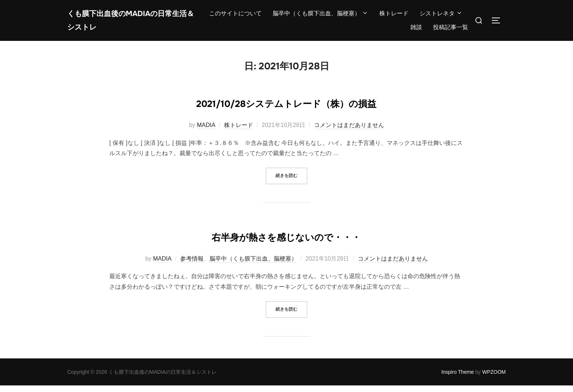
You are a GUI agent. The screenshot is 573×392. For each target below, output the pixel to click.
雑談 (416, 30)
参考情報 (192, 265)
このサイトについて (235, 17)
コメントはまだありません (349, 132)
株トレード (394, 17)
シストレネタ (441, 17)
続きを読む (291, 182)
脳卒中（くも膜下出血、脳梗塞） (320, 17)
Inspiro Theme (458, 378)
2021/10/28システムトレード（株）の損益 (286, 108)
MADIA (206, 132)
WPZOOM (494, 378)
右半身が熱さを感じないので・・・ (286, 242)
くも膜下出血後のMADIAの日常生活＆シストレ (131, 23)
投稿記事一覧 (451, 30)
